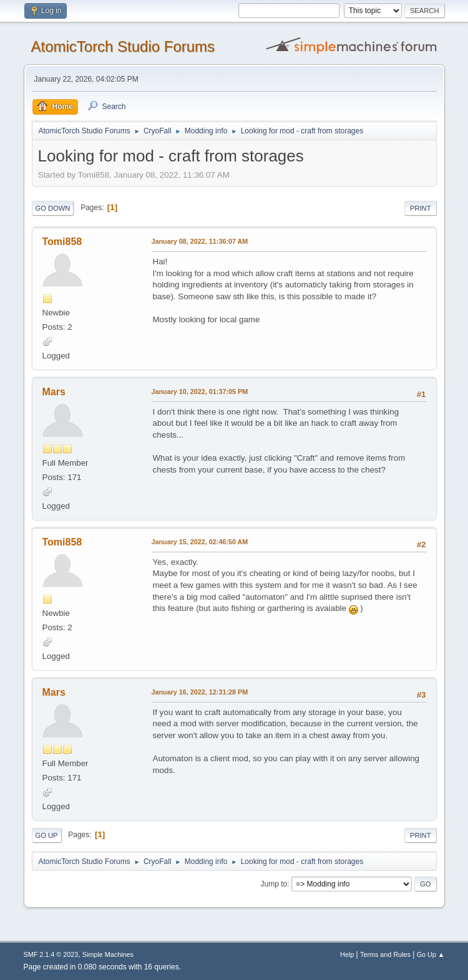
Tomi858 (62, 242)
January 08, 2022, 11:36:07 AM (200, 241)
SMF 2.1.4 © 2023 (51, 954)
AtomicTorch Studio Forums (123, 46)
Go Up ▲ (431, 954)
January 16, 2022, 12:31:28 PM (200, 692)
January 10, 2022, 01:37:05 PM (200, 392)
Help (347, 954)
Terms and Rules (385, 954)
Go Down (53, 208)
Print (421, 208)
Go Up (47, 835)
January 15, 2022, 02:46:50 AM (200, 542)
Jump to (274, 884)
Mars (54, 392)
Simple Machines (108, 954)
